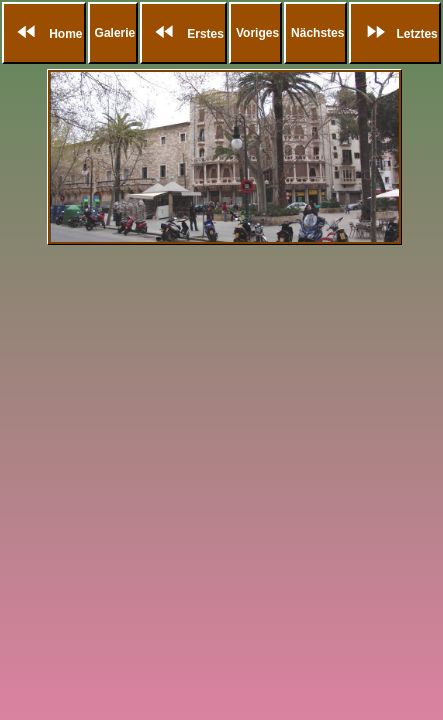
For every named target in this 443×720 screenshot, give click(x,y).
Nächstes (317, 33)
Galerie (115, 33)
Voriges (257, 33)
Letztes (396, 34)
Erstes (185, 34)
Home (45, 34)
